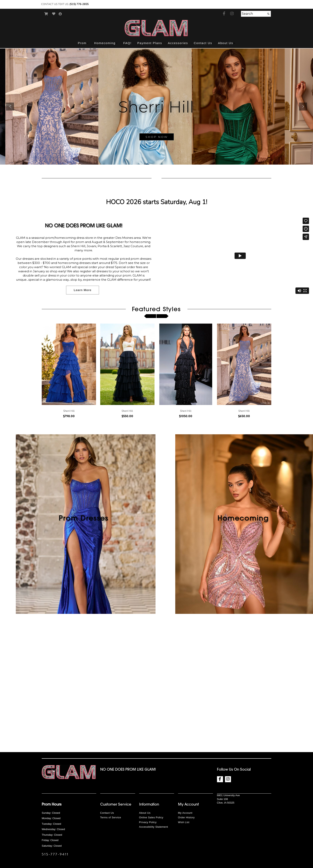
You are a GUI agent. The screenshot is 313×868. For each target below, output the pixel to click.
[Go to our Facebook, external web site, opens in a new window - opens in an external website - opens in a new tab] (224, 14)
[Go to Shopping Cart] (46, 14)
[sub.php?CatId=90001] (156, 107)
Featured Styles (156, 309)
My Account (185, 813)
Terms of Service (111, 817)
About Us (145, 813)
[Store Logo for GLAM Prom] (156, 28)
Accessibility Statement (154, 827)
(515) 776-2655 (79, 4)
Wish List (184, 822)
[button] (83, 43)
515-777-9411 (55, 854)
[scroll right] (162, 316)
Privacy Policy (148, 822)
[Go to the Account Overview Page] (60, 14)
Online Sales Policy (151, 817)
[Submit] (268, 14)
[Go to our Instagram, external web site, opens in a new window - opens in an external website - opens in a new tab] (232, 14)
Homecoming (243, 518)
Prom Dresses (84, 518)
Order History (186, 817)
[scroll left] (150, 316)
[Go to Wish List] (54, 14)
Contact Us (107, 813)
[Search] (256, 14)
